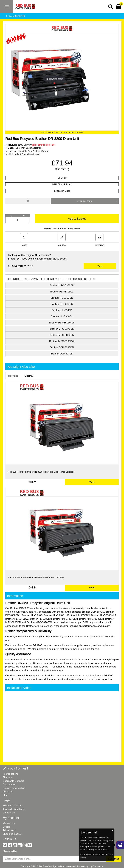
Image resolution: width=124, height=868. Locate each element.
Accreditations (11, 774)
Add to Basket (77, 219)
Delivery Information (14, 788)
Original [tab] (29, 376)
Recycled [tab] (13, 376)
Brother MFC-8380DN (62, 285)
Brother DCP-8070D (17, 16)
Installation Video (62, 191)
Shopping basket (12, 834)
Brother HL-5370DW (62, 292)
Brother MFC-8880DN (62, 335)
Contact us (9, 813)
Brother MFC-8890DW (62, 341)
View (100, 266)
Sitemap (7, 777)
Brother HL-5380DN (62, 304)
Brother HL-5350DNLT (62, 323)
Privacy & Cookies (13, 805)
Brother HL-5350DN (62, 298)
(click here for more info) (44, 145)
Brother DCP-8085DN (62, 347)
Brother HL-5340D (62, 310)
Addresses (9, 830)
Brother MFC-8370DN (62, 329)
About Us (8, 791)
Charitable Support (13, 781)
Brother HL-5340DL (62, 316)
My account (9, 823)
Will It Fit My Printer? (62, 184)
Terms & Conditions (14, 809)
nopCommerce (96, 866)
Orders (7, 827)
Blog (5, 795)
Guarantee (9, 784)
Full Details (62, 178)
